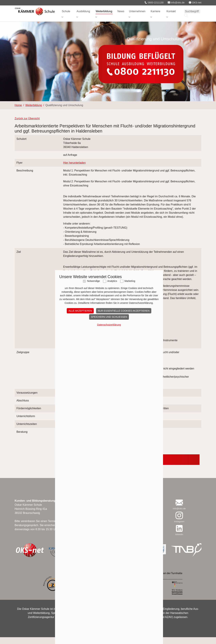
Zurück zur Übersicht (27, 125)
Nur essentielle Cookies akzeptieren (123, 403)
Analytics (111, 374)
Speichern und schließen (108, 409)
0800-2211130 (154, 3)
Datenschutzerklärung (108, 417)
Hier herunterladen (74, 170)
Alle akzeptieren (79, 403)
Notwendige (92, 374)
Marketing (129, 374)
